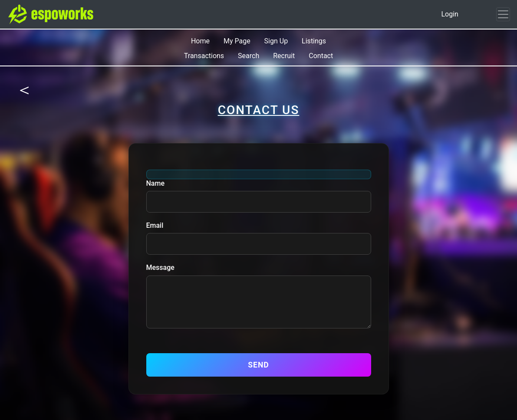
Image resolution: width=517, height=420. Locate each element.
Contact (321, 56)
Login (449, 14)
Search (249, 56)
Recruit (284, 56)
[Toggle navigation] (503, 14)
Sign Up (276, 41)
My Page (237, 41)
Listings (314, 41)
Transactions (204, 56)
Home (200, 41)
